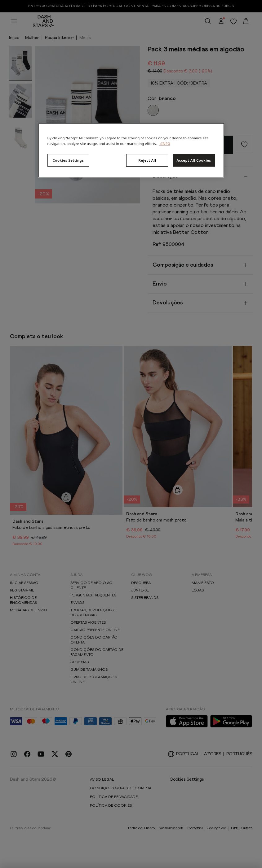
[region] (131, 150)
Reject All (147, 160)
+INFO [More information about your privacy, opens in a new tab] (165, 144)
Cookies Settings (68, 160)
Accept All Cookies (194, 160)
